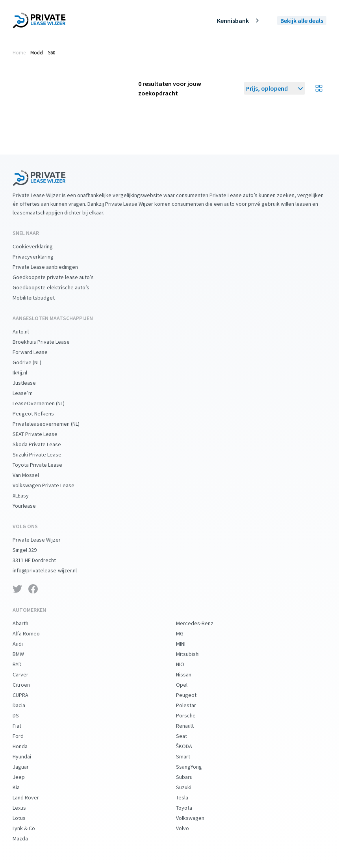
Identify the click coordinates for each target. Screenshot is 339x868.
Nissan (190, 674)
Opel (188, 685)
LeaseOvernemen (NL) (45, 403)
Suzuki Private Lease (43, 454)
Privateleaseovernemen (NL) (52, 424)
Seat (188, 736)
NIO (186, 664)
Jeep (25, 777)
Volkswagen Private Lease (50, 485)
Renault (191, 726)
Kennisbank (239, 20)
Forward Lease (36, 352)
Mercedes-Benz (201, 623)
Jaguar (27, 767)
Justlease (31, 383)
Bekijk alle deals (302, 20)
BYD (23, 664)
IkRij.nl (26, 373)
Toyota (190, 808)
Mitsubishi (194, 654)
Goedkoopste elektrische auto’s (57, 287)
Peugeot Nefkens (40, 414)
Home (19, 53)
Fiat (23, 726)
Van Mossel (32, 475)
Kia (22, 787)
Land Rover (32, 797)
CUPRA (27, 695)
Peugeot (193, 695)
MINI (187, 644)
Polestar (192, 705)
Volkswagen (196, 818)
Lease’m (29, 393)
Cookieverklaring (39, 246)
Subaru (191, 777)
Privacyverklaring (39, 257)
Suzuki (190, 787)
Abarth (27, 623)
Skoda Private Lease (43, 444)
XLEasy (27, 495)
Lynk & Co (30, 828)
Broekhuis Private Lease (47, 342)
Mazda (27, 838)
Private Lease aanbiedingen (52, 267)
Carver (27, 674)
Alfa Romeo (32, 633)
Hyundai (28, 756)
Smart (189, 756)
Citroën (28, 685)
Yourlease (31, 506)
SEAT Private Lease (41, 434)
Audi (24, 644)
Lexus (26, 808)
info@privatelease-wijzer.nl (51, 570)
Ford (24, 736)
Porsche (192, 715)
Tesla (188, 797)
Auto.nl (27, 332)
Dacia (25, 705)
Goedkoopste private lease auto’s (59, 277)
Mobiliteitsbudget (40, 298)
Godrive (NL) (33, 362)
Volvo (189, 828)
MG (186, 633)
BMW (25, 654)
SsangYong (195, 767)
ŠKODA (191, 746)
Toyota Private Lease (44, 465)
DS (22, 715)
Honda (26, 746)
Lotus (25, 818)
